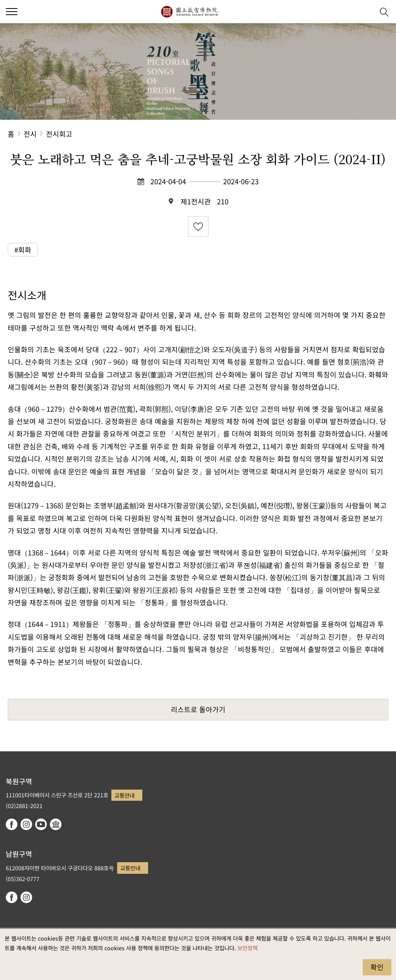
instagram (26, 824)
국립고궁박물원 (189, 12)
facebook (12, 824)
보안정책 (247, 948)
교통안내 (125, 795)
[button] (365, 12)
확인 (377, 967)
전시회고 (59, 134)
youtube (41, 824)
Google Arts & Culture (56, 824)
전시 (30, 134)
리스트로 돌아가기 (198, 709)
